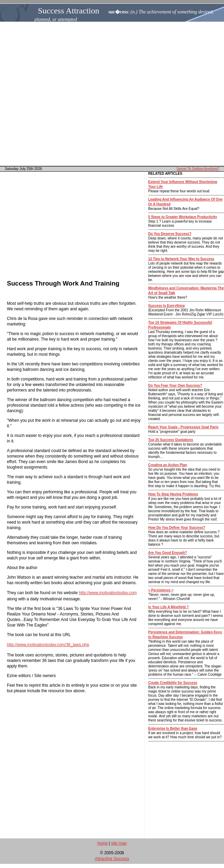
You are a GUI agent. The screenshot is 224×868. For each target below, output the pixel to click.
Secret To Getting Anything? (198, 169)
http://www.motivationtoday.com (108, 593)
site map (119, 843)
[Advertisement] (112, 94)
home (102, 843)
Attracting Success (112, 859)
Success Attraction (69, 11)
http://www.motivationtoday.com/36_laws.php (48, 645)
